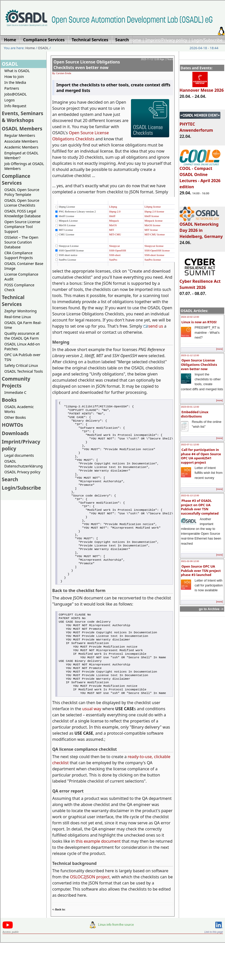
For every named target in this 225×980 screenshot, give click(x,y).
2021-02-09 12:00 (190, 561)
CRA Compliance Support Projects (19, 255)
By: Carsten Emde (62, 73)
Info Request (15, 106)
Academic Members (21, 147)
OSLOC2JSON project (90, 915)
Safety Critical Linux (21, 365)
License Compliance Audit (21, 277)
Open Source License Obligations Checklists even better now (199, 364)
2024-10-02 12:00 (190, 317)
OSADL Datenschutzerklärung (23, 464)
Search (10, 479)
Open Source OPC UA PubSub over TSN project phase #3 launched (201, 570)
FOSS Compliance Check (19, 287)
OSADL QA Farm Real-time (23, 325)
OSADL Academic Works (19, 409)
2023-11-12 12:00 (190, 355)
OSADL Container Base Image (24, 266)
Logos (10, 100)
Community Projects (16, 382)
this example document (98, 879)
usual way (92, 746)
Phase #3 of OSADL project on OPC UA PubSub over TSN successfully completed (200, 507)
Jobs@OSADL (16, 94)
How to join (14, 77)
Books (9, 400)
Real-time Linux (18, 317)
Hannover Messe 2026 (202, 88)
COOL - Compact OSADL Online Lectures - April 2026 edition (200, 175)
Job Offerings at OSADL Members (24, 166)
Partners (12, 88)
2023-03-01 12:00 (190, 407)
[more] (219, 349)
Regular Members (20, 135)
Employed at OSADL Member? (21, 155)
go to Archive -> (211, 609)
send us (154, 326)
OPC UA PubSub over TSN (22, 357)
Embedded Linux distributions (195, 414)
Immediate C (15, 392)
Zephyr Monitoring (21, 311)
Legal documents (19, 455)
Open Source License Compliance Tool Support (22, 227)
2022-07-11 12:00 (190, 445)
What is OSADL (17, 71)
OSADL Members (22, 129)
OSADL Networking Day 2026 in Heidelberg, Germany (201, 228)
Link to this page (214, 970)
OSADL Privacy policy (22, 472)
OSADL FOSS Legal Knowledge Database (23, 213)
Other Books (15, 417)
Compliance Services (16, 179)
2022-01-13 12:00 (190, 495)
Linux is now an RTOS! (199, 322)
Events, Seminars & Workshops (23, 117)
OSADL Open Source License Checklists (22, 203)
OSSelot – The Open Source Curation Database (21, 242)
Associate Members (21, 141)
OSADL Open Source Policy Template (22, 192)
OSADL (43, 48)
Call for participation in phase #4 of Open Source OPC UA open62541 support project (201, 456)
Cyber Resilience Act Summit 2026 (200, 282)
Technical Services (13, 301)
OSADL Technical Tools (24, 371)
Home (135, 40)
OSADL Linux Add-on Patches (22, 346)
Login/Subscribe (207, 40)
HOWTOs (12, 425)
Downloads (15, 433)
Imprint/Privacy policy (166, 40)
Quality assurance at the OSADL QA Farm (22, 336)
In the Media (15, 82)
